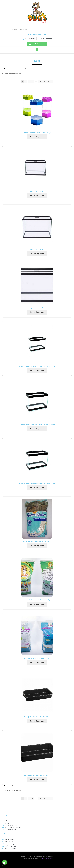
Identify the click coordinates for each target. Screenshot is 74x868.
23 (48, 81)
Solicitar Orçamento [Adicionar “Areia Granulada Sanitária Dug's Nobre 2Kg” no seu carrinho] (37, 546)
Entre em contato (48, 859)
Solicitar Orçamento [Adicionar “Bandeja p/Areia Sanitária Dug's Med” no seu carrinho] (37, 721)
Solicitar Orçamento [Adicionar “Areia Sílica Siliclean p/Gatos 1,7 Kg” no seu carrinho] (37, 663)
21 (40, 81)
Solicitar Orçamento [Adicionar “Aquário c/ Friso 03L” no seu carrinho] (37, 195)
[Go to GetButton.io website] (5, 866)
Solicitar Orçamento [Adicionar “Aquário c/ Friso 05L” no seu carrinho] (37, 254)
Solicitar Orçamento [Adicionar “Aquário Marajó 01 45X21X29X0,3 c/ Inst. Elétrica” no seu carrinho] (37, 371)
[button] (37, 44)
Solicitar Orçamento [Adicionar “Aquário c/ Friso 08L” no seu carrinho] (37, 312)
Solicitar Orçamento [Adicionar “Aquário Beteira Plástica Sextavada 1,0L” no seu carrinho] (37, 137)
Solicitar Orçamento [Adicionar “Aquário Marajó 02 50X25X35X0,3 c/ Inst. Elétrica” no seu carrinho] (37, 429)
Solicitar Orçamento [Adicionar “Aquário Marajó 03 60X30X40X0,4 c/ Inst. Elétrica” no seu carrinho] (37, 487)
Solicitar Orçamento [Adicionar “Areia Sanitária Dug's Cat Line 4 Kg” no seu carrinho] (37, 604)
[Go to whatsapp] (5, 862)
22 (44, 81)
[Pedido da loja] (14, 69)
